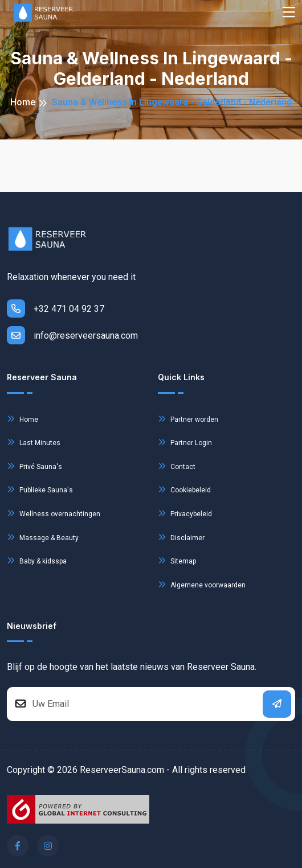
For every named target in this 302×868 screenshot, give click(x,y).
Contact (177, 466)
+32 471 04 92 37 (56, 308)
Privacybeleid (185, 513)
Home (23, 102)
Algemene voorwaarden (202, 584)
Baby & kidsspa (37, 560)
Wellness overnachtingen (54, 513)
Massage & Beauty (43, 537)
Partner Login (185, 442)
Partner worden (188, 419)
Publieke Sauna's (40, 489)
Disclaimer (181, 537)
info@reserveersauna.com (72, 335)
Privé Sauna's (34, 466)
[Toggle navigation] (289, 13)
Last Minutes (34, 442)
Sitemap (177, 560)
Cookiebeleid (184, 489)
